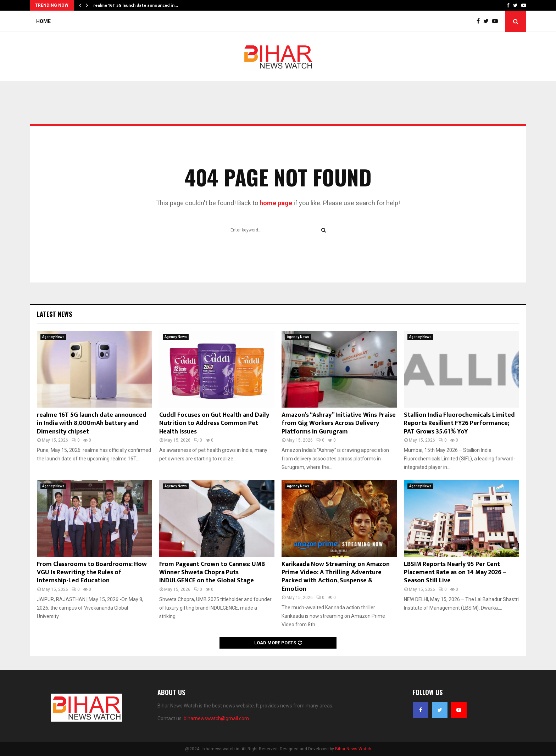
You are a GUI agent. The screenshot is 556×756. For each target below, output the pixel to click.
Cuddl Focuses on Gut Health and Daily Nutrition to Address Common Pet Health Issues (214, 423)
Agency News (53, 337)
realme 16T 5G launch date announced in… (136, 5)
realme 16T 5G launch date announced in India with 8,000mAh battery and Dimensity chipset (92, 423)
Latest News (54, 314)
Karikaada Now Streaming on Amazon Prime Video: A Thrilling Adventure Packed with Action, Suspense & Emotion (336, 577)
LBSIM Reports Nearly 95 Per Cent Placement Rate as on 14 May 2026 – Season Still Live (455, 573)
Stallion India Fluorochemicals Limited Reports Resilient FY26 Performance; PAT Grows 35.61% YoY (459, 423)
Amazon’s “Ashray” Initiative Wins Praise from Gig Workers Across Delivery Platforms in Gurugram (339, 423)
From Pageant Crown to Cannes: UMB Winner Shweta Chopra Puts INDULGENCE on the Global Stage (212, 573)
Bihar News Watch (353, 749)
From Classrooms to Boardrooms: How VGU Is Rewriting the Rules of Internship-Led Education (92, 573)
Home (43, 21)
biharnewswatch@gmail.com (216, 718)
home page (276, 203)
